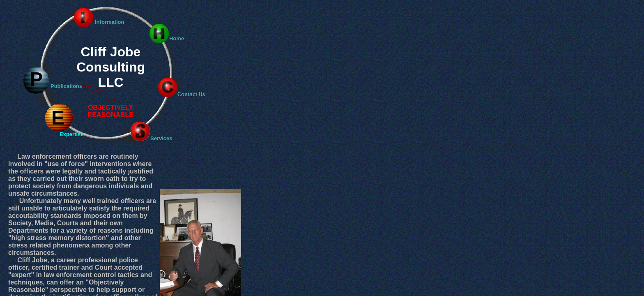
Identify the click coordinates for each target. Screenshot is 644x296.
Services (161, 138)
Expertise (72, 134)
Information (110, 22)
